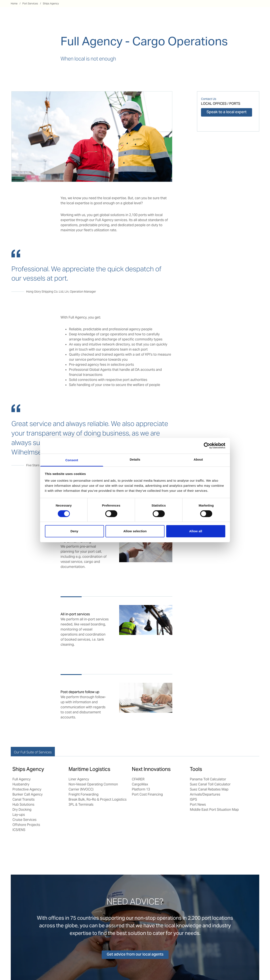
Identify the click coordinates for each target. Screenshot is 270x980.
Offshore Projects (26, 825)
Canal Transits (24, 799)
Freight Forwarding (84, 794)
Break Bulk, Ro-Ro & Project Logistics (98, 799)
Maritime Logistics (89, 769)
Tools (196, 769)
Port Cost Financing (147, 794)
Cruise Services (24, 820)
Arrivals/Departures (205, 794)
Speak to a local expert (227, 112)
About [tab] (198, 459)
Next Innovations (151, 769)
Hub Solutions (23, 805)
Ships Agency (51, 3)
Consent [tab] (72, 460)
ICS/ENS (19, 830)
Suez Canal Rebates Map (209, 789)
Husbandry (21, 784)
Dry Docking (22, 810)
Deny (74, 531)
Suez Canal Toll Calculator (210, 784)
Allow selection (135, 531)
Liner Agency (79, 779)
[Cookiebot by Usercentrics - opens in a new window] (207, 446)
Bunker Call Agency (28, 794)
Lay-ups (19, 815)
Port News (198, 805)
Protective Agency (27, 789)
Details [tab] (135, 459)
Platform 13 (141, 789)
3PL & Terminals (81, 805)
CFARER (138, 779)
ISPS (193, 799)
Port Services (30, 3)
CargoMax (140, 784)
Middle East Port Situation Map (214, 810)
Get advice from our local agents (135, 955)
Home (14, 3)
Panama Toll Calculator (208, 779)
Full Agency (22, 779)
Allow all (196, 531)
